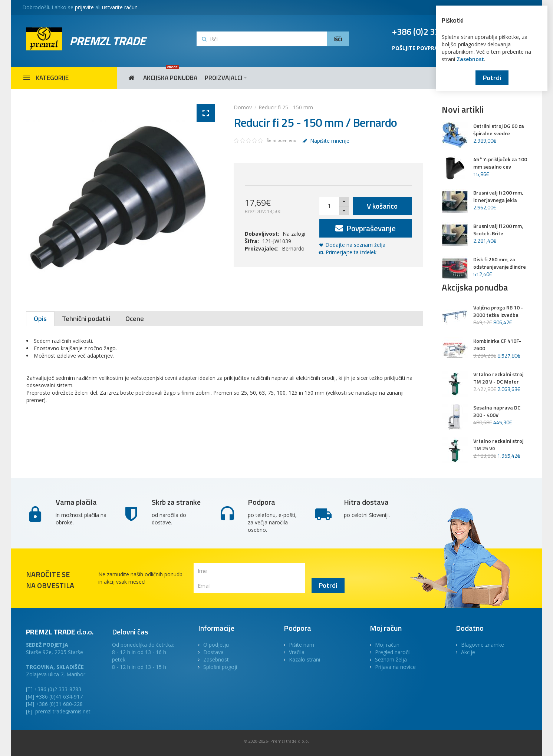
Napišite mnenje (326, 141)
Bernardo (293, 248)
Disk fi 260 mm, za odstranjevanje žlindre (500, 263)
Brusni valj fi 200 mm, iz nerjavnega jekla (498, 196)
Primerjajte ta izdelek (351, 252)
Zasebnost (470, 59)
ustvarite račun (120, 7)
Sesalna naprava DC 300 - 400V (497, 411)
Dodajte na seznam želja (355, 245)
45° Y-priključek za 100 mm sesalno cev (500, 163)
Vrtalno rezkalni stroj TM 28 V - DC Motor (498, 378)
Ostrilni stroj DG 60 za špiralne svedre (499, 130)
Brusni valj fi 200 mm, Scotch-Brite (498, 230)
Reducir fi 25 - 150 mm (286, 107)
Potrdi (492, 78)
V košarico (382, 206)
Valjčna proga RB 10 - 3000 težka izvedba (498, 311)
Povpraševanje (366, 228)
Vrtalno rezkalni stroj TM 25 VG (498, 445)
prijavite (84, 7)
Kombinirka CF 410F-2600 (497, 345)
